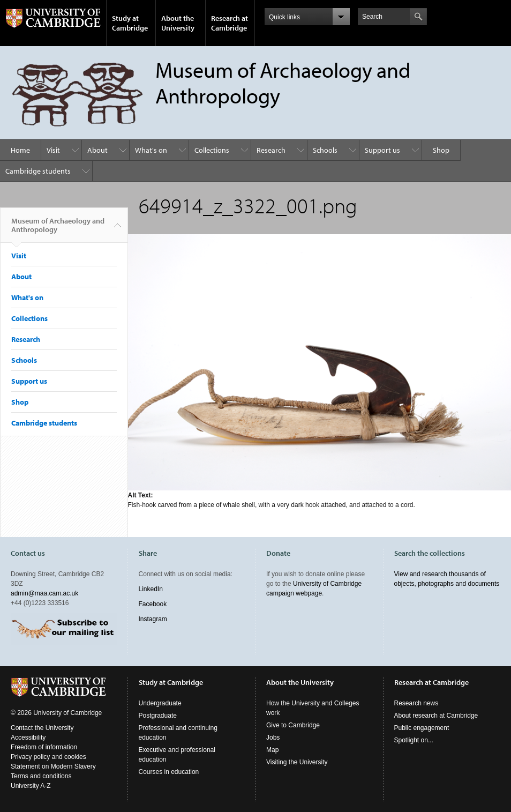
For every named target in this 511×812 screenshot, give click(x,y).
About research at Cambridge (436, 716)
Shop (441, 150)
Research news (416, 703)
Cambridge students (38, 171)
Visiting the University (297, 762)
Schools (325, 150)
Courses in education (169, 772)
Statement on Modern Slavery (53, 766)
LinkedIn (151, 589)
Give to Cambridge (293, 725)
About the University (178, 23)
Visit (53, 150)
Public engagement (422, 728)
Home (20, 150)
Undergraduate (160, 703)
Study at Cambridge (130, 23)
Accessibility (28, 737)
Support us (382, 150)
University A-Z (31, 786)
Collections (212, 150)
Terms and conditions (41, 776)
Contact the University (42, 728)
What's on (151, 150)
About (97, 150)
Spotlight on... (414, 740)
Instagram (153, 619)
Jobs (273, 737)
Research (271, 150)
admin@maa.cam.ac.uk (44, 593)
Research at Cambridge (230, 23)
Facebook (153, 604)
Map (272, 750)
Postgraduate (158, 716)
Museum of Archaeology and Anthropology (58, 229)
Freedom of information (44, 747)
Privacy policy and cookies (48, 757)
